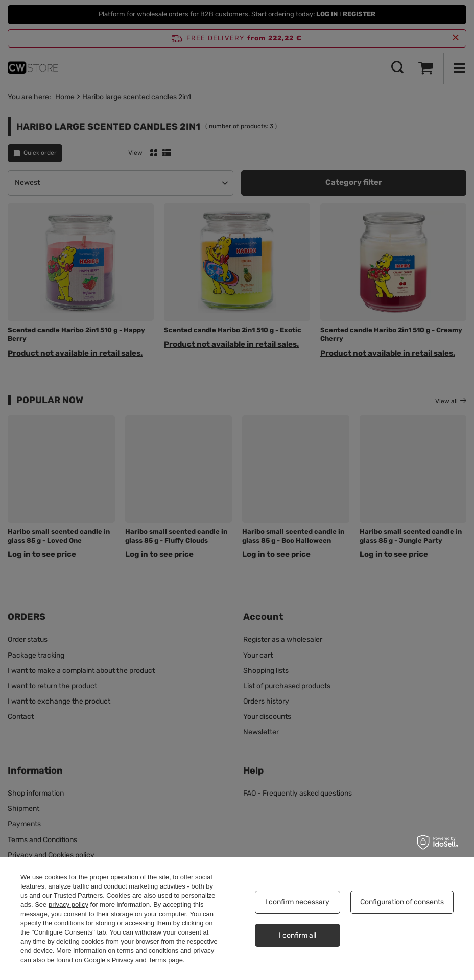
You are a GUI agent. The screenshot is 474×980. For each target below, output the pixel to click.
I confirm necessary (297, 902)
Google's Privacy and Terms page (133, 960)
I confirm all (298, 935)
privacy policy (68, 905)
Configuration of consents (402, 902)
